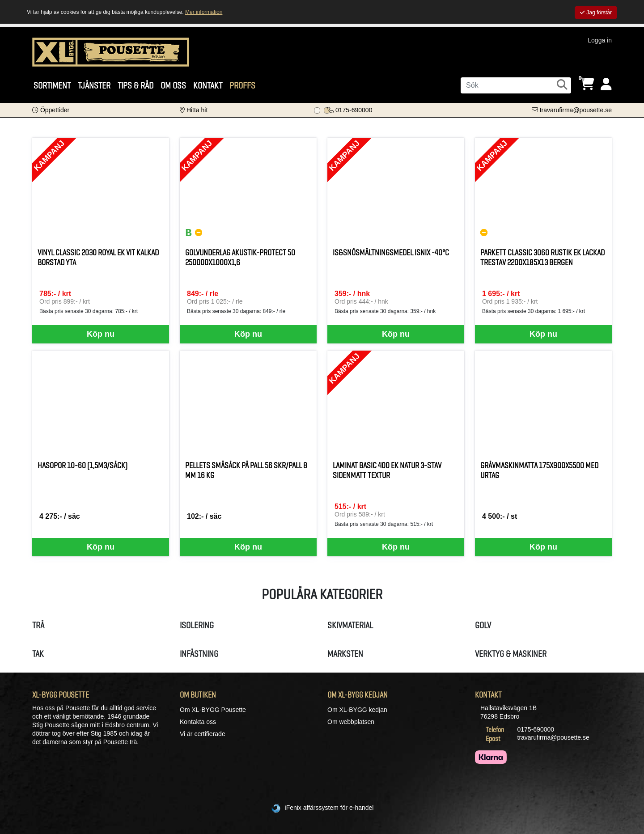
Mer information (204, 12)
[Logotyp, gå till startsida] (111, 51)
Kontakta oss (198, 722)
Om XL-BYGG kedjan (357, 710)
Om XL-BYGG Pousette (213, 710)
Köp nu (101, 334)
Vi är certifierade (203, 734)
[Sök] (516, 85)
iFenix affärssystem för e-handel (329, 808)
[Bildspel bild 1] (327, 110)
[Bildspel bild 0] (317, 110)
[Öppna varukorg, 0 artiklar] (587, 84)
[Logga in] (606, 84)
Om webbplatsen (351, 722)
